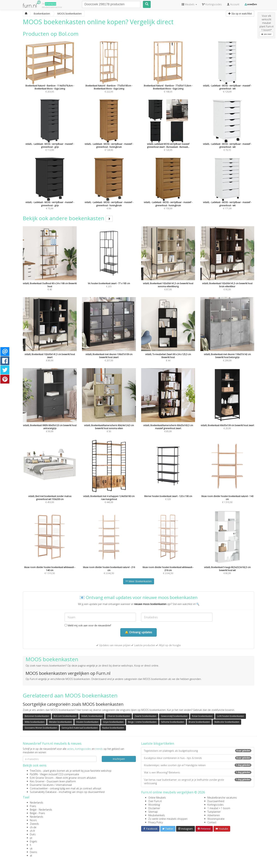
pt (31, 838)
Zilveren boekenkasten (119, 716)
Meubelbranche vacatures (222, 798)
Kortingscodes (216, 805)
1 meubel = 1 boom (219, 808)
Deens (33, 852)
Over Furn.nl (155, 801)
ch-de (33, 827)
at (31, 856)
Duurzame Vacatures (42, 785)
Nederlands (36, 803)
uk (31, 848)
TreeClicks (36, 771)
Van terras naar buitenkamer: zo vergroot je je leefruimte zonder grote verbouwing (198, 781)
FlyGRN (34, 774)
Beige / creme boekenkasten (142, 722)
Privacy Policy (156, 822)
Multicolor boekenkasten (227, 722)
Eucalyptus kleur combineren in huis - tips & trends (198, 758)
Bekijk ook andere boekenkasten (68, 218)
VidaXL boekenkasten (92, 716)
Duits (33, 834)
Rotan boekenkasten (202, 716)
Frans (33, 806)
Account (233, 4)
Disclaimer (154, 808)
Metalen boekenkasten (60, 722)
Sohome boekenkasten (173, 722)
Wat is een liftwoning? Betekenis (198, 772)
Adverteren (214, 815)
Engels (33, 841)
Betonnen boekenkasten (37, 716)
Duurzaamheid (216, 801)
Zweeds (34, 824)
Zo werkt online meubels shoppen (168, 819)
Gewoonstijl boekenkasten (174, 716)
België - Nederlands (41, 810)
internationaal (64, 785)
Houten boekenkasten (87, 722)
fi (30, 845)
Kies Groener (37, 781)
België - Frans (37, 813)
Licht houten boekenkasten (231, 716)
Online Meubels (157, 798)
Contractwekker (39, 788)
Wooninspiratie (216, 819)
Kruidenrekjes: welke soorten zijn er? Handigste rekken (198, 765)
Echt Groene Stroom (42, 778)
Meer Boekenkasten (139, 581)
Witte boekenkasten (35, 722)
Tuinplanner (214, 812)
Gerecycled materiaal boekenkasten (80, 728)
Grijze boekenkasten (113, 722)
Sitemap (153, 812)
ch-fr (32, 831)
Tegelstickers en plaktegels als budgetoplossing (198, 751)
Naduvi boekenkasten (113, 728)
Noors (33, 820)
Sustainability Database (43, 792)
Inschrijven (119, 759)
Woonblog (154, 805)
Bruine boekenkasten (199, 722)
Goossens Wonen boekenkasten (41, 728)
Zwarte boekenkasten (145, 716)
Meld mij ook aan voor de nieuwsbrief (88, 625)
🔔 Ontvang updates (138, 632)
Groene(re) (51, 4)
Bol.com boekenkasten (65, 716)
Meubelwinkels (157, 815)
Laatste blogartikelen (158, 743)
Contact (212, 822)
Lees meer (266, 34)
